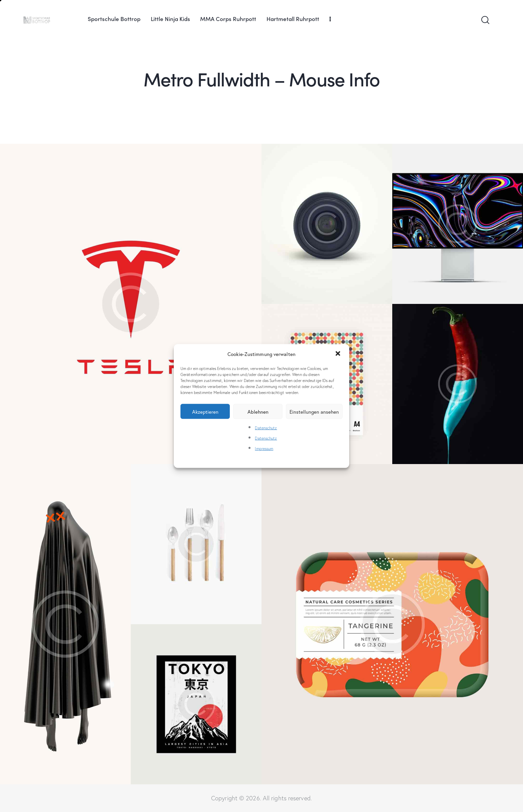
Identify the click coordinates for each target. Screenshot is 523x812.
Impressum (264, 449)
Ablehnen (258, 411)
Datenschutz (266, 428)
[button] (339, 354)
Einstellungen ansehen (314, 411)
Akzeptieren (205, 411)
